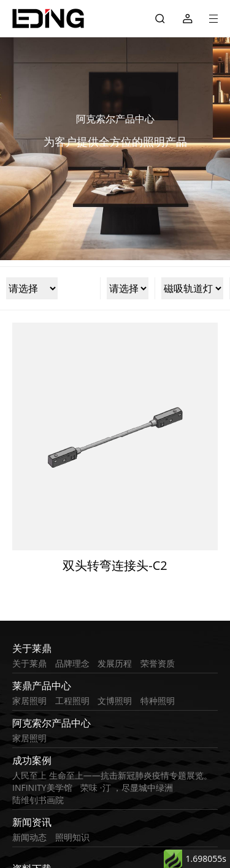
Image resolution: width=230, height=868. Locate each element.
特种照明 (158, 701)
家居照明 (29, 701)
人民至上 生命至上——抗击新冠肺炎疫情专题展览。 (112, 775)
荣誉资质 (158, 663)
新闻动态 (29, 837)
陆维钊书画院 (38, 800)
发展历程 (115, 663)
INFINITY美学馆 (42, 788)
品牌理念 (72, 663)
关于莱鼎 (32, 648)
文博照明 (115, 701)
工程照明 (72, 701)
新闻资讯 (32, 822)
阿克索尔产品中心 (52, 723)
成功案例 (32, 760)
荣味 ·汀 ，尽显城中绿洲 (127, 788)
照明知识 (72, 837)
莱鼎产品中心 (42, 686)
